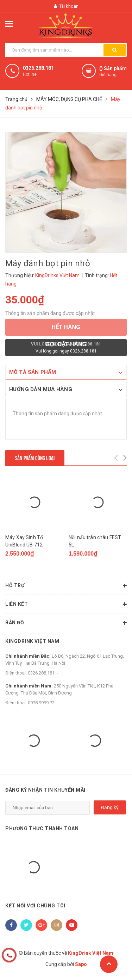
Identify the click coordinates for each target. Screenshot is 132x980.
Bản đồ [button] (66, 623)
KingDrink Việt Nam (32, 641)
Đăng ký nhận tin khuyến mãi (45, 790)
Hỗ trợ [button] (66, 586)
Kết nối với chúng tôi (35, 906)
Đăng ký (110, 807)
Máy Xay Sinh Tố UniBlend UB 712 (24, 541)
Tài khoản (66, 6)
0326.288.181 (38, 68)
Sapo (81, 964)
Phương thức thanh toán (42, 828)
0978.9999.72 (41, 703)
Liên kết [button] (66, 604)
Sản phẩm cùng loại (35, 458)
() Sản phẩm (113, 72)
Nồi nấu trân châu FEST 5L (95, 541)
